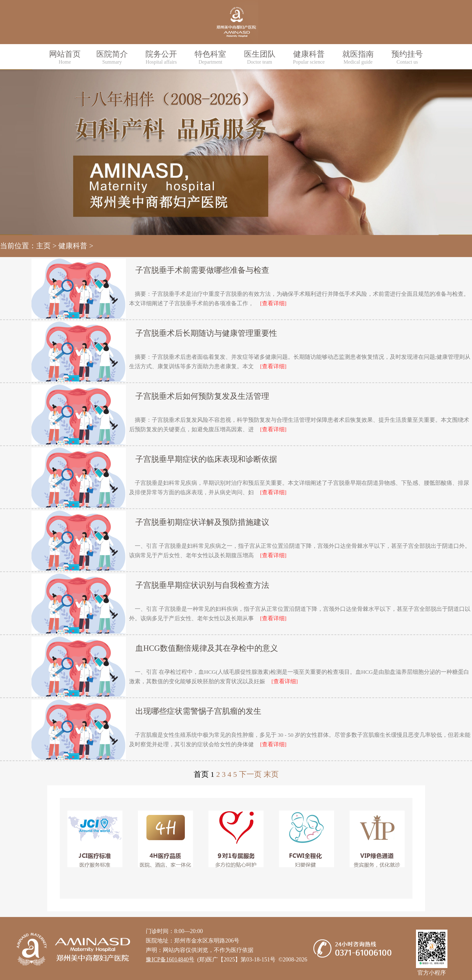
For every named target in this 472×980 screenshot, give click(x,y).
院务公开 (161, 57)
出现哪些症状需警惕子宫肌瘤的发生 (198, 711)
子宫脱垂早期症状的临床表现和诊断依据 (206, 459)
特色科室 (210, 57)
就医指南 (358, 57)
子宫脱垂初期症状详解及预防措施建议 (202, 522)
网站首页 (65, 57)
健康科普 (309, 57)
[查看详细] (273, 303)
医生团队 (260, 57)
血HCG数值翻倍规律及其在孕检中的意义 (207, 648)
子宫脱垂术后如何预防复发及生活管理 (202, 396)
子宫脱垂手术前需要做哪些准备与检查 (202, 270)
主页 (43, 246)
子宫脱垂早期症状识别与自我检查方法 (202, 585)
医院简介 (112, 57)
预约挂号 (407, 57)
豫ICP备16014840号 (170, 960)
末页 (271, 774)
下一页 (250, 774)
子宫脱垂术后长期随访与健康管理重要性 (206, 333)
